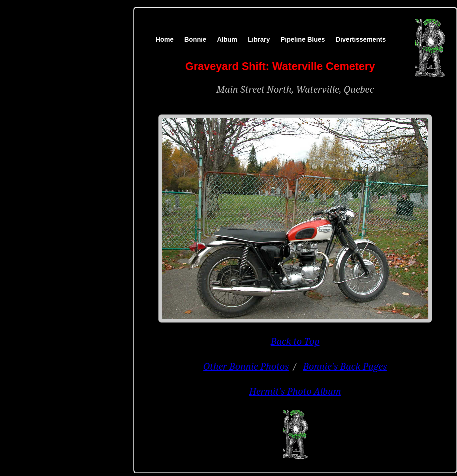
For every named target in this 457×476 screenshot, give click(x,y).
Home (165, 39)
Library (259, 39)
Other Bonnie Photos (246, 366)
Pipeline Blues (303, 39)
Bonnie (195, 39)
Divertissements (361, 39)
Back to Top (295, 341)
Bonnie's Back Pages (345, 366)
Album (227, 39)
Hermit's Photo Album (295, 391)
